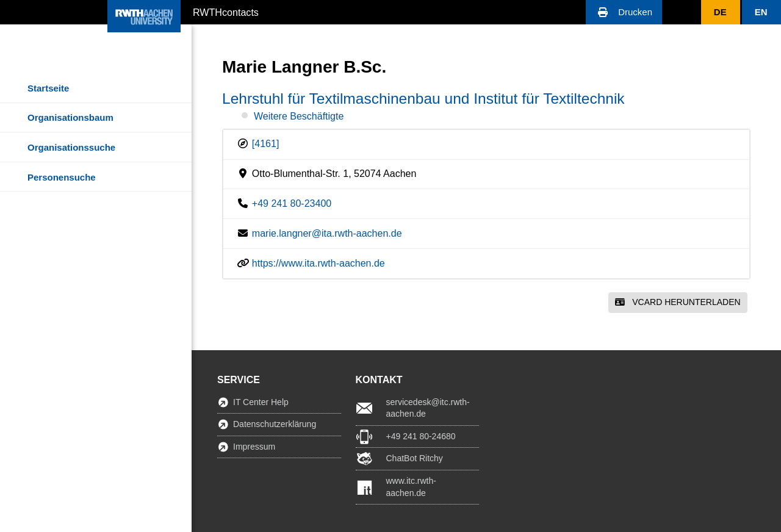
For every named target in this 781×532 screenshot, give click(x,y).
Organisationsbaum (70, 117)
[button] (624, 12)
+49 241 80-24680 (421, 436)
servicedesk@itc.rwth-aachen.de (428, 408)
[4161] (265, 144)
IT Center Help (261, 402)
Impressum (254, 447)
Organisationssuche (71, 147)
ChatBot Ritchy (415, 458)
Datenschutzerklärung (275, 424)
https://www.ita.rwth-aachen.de (319, 263)
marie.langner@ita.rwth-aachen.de (327, 233)
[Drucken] (624, 12)
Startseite (48, 88)
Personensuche (62, 177)
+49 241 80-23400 (292, 203)
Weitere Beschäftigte (299, 116)
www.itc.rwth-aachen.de (411, 487)
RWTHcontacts (226, 12)
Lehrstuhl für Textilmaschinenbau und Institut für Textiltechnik (423, 99)
